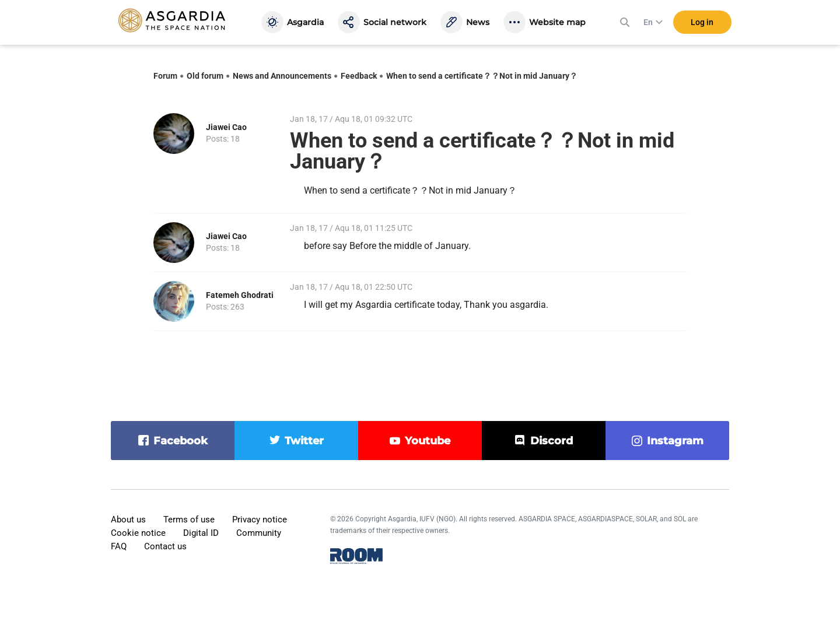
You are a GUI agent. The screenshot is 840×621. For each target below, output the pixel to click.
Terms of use (189, 520)
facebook (181, 441)
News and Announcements (282, 76)
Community (259, 533)
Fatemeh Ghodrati (240, 295)
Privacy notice (260, 520)
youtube (428, 441)
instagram (675, 441)
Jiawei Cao (226, 127)
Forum (165, 76)
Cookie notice (138, 533)
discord (552, 441)
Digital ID (201, 533)
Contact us (165, 546)
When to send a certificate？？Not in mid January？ (482, 76)
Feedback (359, 76)
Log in (702, 23)
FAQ (119, 546)
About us (128, 520)
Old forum (205, 76)
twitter (304, 441)
